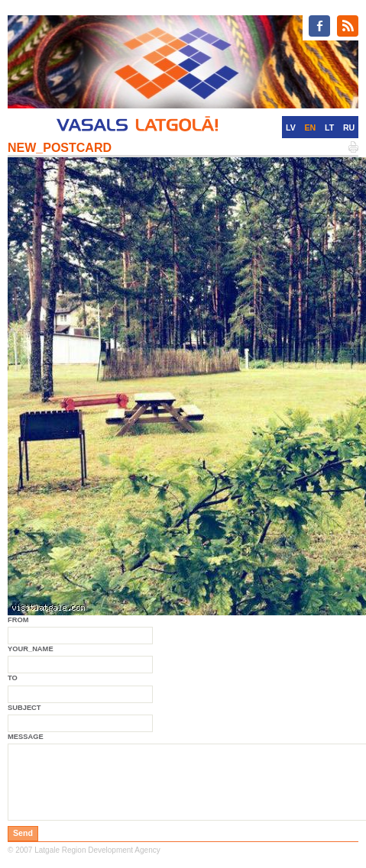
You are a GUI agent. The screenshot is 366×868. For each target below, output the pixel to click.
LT (329, 127)
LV (291, 127)
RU (349, 127)
